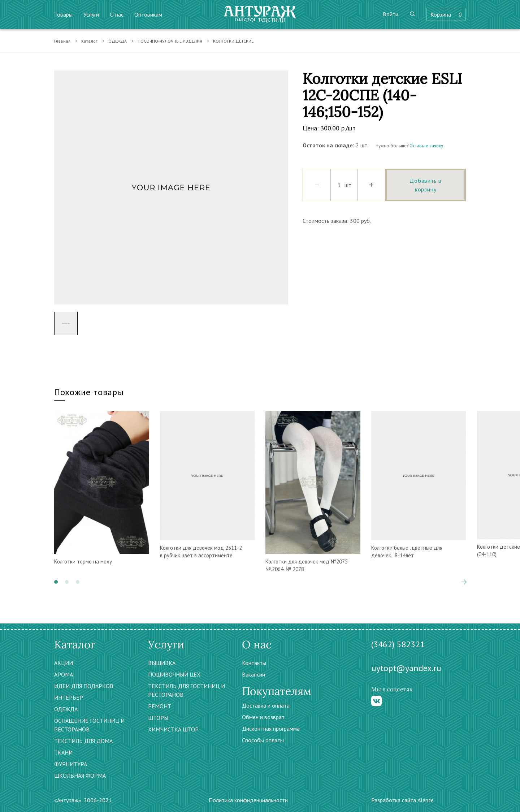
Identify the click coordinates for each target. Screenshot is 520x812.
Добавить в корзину (426, 185)
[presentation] (464, 582)
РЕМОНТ (160, 706)
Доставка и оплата (266, 705)
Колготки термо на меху (83, 562)
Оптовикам (148, 14)
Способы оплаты (263, 740)
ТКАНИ (63, 752)
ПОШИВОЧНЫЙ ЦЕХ (174, 674)
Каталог (89, 41)
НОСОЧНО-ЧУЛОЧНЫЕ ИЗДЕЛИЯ (170, 41)
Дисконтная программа (271, 729)
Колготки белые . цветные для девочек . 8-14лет (407, 552)
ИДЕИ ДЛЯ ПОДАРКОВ (84, 686)
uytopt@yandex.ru (406, 668)
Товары (63, 14)
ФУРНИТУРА (71, 764)
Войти (391, 14)
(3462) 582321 (398, 644)
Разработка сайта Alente (402, 800)
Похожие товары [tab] (89, 392)
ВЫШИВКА (162, 663)
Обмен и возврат (263, 717)
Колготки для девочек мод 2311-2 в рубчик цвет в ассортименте (201, 552)
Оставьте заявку (426, 146)
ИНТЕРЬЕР (69, 697)
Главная (62, 41)
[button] (56, 582)
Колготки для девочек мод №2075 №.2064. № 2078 (307, 565)
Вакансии (253, 674)
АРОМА (64, 674)
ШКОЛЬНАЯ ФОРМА (80, 776)
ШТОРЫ (158, 718)
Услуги (91, 14)
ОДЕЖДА (118, 41)
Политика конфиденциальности (248, 800)
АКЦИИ (64, 663)
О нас (117, 14)
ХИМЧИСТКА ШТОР (173, 729)
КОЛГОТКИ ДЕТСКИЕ (233, 41)
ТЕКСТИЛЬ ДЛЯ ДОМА (83, 741)
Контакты (254, 663)
